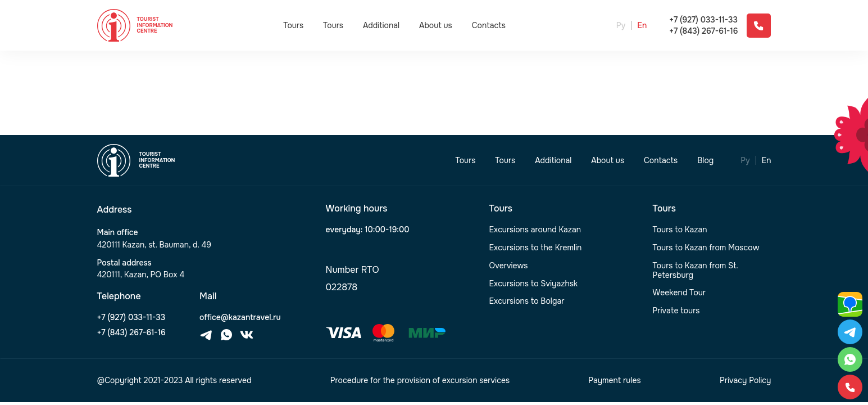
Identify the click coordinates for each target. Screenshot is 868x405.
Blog (705, 161)
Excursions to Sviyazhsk (534, 284)
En (642, 26)
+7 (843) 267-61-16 (703, 31)
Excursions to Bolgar (527, 301)
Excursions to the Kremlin (536, 248)
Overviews (509, 266)
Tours (293, 25)
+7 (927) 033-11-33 (703, 20)
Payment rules (614, 381)
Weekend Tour (680, 293)
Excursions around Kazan (535, 230)
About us (436, 26)
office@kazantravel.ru (240, 318)
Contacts (489, 26)
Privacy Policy (746, 381)
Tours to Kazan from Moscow (706, 248)
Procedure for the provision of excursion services (420, 381)
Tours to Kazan (680, 230)
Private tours (676, 311)
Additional (381, 25)
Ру (621, 26)
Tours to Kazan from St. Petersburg (696, 271)
